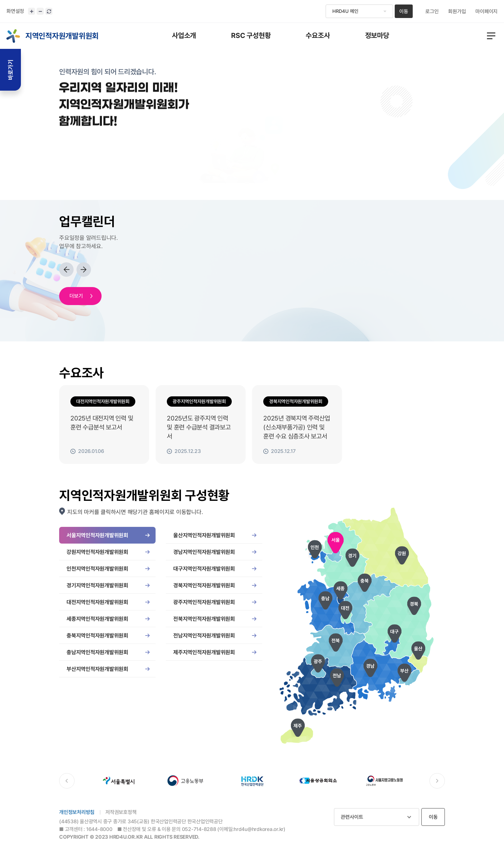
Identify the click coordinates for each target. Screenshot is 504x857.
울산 (418, 649)
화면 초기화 (49, 11)
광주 (318, 662)
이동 (404, 11)
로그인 (432, 12)
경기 (352, 556)
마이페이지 (486, 12)
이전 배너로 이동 (67, 781)
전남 (337, 676)
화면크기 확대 (32, 11)
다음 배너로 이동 (437, 781)
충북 (364, 581)
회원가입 (457, 12)
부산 (404, 671)
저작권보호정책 (121, 812)
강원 (402, 554)
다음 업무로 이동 (84, 270)
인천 (315, 547)
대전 (345, 608)
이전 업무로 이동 (66, 270)
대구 (394, 632)
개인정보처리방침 (77, 812)
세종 (340, 589)
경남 (370, 666)
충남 (325, 599)
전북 (336, 641)
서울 (336, 540)
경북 (414, 604)
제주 (298, 726)
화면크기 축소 (40, 11)
